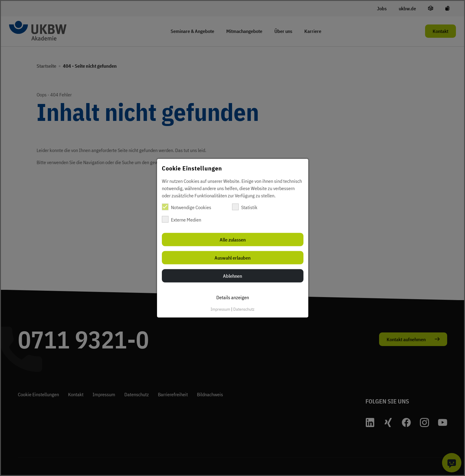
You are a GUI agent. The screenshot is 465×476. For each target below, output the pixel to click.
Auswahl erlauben (232, 257)
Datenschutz (244, 309)
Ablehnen (232, 276)
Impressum (220, 309)
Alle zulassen (233, 239)
